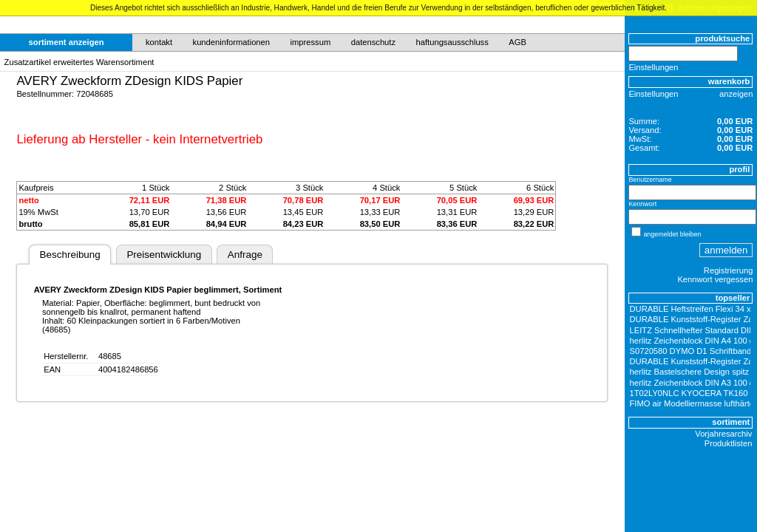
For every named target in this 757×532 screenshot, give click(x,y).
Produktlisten (729, 443)
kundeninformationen (232, 42)
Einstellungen (653, 67)
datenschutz (373, 42)
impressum (311, 42)
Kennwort (642, 204)
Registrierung (729, 270)
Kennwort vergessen (715, 279)
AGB (517, 42)
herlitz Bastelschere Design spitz (690, 372)
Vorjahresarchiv (723, 434)
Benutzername (650, 180)
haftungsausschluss (452, 42)
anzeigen (736, 94)
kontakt (159, 42)
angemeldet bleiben (672, 234)
